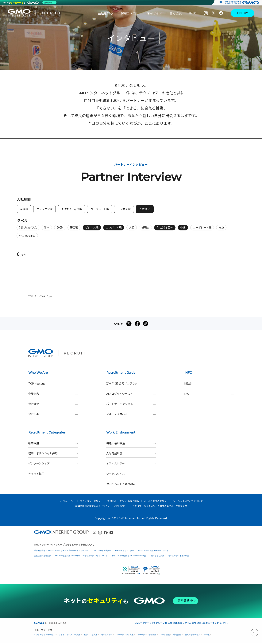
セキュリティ (107, 635)
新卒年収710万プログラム (131, 383)
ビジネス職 (92, 229)
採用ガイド (154, 13)
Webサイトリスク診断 (125, 551)
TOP (31, 296)
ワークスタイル (131, 474)
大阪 (132, 229)
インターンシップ (53, 463)
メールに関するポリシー (156, 501)
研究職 (74, 229)
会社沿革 (53, 414)
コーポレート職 (202, 229)
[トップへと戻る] (254, 633)
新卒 (47, 229)
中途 (183, 229)
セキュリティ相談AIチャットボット (153, 551)
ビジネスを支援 (91, 635)
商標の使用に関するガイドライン (92, 506)
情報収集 (152, 635)
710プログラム (28, 229)
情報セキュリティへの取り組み (123, 501)
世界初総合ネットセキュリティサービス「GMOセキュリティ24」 (62, 551)
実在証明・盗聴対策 (43, 556)
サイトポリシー (67, 501)
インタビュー (45, 296)
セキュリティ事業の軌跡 (179, 556)
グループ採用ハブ (131, 414)
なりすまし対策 (158, 556)
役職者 (145, 229)
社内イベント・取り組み (131, 484)
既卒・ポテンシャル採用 (53, 453)
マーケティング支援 (125, 635)
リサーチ (141, 635)
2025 (60, 229)
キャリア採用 (53, 474)
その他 (207, 635)
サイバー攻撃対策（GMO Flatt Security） (129, 556)
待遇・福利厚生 (131, 443)
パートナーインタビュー (131, 404)
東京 (221, 229)
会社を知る (106, 13)
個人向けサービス (192, 635)
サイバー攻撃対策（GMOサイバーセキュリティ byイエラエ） (81, 556)
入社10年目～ (165, 229)
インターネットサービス (44, 635)
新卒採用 (53, 443)
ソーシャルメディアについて (188, 501)
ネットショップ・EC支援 (69, 635)
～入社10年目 (27, 237)
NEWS (209, 383)
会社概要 (53, 404)
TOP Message (53, 383)
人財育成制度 (131, 453)
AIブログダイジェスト (131, 394)
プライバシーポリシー (91, 501)
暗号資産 (177, 635)
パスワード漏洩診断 (103, 551)
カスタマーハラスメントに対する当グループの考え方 (160, 506)
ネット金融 (165, 635)
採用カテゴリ (130, 13)
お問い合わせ (121, 506)
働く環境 (175, 13)
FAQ (209, 394)
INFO (193, 13)
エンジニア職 (114, 229)
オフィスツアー (131, 463)
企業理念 (53, 394)
